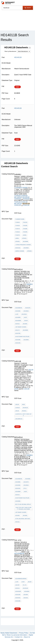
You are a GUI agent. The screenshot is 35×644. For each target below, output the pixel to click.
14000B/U (29, 284)
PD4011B (26, 205)
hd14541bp (18, 591)
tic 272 (24, 585)
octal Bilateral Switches (23, 519)
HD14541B (18, 598)
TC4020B (25, 229)
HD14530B (18, 340)
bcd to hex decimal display (23, 504)
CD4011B (24, 202)
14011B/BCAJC (19, 419)
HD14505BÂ (18, 321)
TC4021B (17, 232)
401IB (16, 389)
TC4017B (17, 229)
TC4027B (17, 235)
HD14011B (25, 408)
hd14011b (18, 248)
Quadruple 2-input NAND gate (23, 415)
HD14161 (17, 522)
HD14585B (18, 482)
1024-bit (17, 585)
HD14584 (26, 595)
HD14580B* (18, 317)
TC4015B (25, 225)
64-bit (25, 317)
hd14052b (26, 248)
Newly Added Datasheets (9, 633)
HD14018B (18, 601)
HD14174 (17, 330)
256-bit (26, 321)
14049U (25, 235)
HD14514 (17, 324)
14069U (17, 238)
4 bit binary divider (21, 327)
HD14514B (18, 343)
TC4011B (17, 202)
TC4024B (25, 232)
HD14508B (25, 330)
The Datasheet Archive (8, 3)
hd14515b (18, 595)
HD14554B (18, 311)
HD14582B (28, 479)
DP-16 (25, 488)
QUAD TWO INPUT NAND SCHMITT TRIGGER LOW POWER (23, 508)
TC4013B (17, 225)
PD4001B (26, 199)
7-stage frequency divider (23, 245)
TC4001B (17, 196)
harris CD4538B (20, 251)
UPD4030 (29, 251)
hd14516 (26, 598)
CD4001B (24, 196)
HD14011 (24, 411)
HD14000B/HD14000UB (21, 579)
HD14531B (24, 314)
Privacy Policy (24, 633)
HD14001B (26, 197)
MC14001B (18, 197)
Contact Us (18, 637)
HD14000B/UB (19, 308)
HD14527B (28, 308)
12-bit (17, 314)
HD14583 (17, 515)
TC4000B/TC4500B (21, 188)
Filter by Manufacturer (10, 51)
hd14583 (25, 324)
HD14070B (18, 333)
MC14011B (18, 204)
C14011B (26, 389)
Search (28, 8)
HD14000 (25, 515)
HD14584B (25, 241)
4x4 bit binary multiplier (22, 336)
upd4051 (18, 241)
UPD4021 (24, 238)
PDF (18, 87)
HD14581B (26, 311)
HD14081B (27, 591)
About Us (27, 637)
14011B (31, 370)
